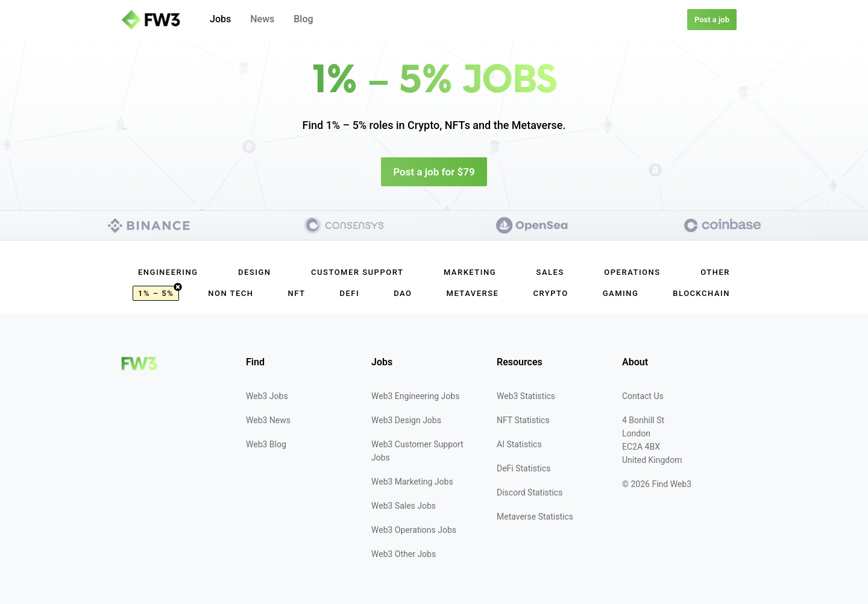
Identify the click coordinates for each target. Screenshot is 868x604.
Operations (632, 272)
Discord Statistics (530, 492)
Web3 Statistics (526, 396)
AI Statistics (519, 444)
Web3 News (268, 420)
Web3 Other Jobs (404, 554)
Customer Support (357, 272)
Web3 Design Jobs (406, 420)
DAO (403, 293)
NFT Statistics (523, 420)
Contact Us (643, 396)
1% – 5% (159, 292)
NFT (297, 293)
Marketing (470, 272)
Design (254, 272)
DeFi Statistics (524, 468)
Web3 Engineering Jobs (415, 396)
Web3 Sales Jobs (404, 506)
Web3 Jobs (267, 396)
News (262, 19)
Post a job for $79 (434, 172)
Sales (550, 272)
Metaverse (473, 293)
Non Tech (231, 293)
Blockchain (701, 293)
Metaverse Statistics (535, 517)
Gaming (621, 293)
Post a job (712, 20)
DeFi (349, 293)
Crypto (550, 293)
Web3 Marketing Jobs (412, 482)
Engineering (168, 272)
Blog (303, 19)
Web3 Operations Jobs (414, 530)
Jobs (220, 19)
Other (715, 272)
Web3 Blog (266, 444)
